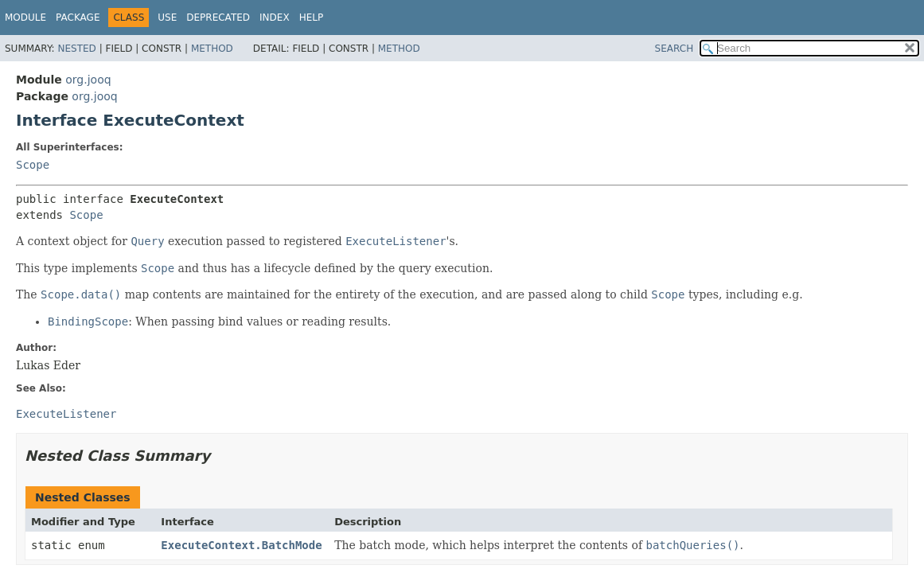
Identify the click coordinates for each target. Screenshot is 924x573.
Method (212, 49)
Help (312, 18)
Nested (76, 49)
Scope (33, 165)
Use (167, 18)
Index (275, 18)
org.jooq (88, 80)
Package (78, 18)
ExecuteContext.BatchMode (241, 545)
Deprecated (218, 18)
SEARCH (674, 49)
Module (25, 18)
